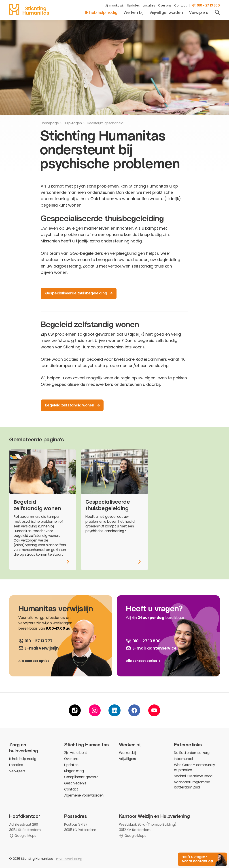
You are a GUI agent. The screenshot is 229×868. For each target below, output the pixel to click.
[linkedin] (114, 710)
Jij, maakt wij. (115, 5)
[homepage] (29, 9)
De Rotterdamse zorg (192, 753)
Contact (180, 5)
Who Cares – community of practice (194, 767)
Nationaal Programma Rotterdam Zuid (192, 785)
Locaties (149, 5)
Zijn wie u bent (76, 753)
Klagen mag (74, 771)
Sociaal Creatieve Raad (193, 776)
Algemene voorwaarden (84, 795)
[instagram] (95, 710)
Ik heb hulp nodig (101, 13)
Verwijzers (199, 13)
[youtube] (154, 710)
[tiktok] (75, 710)
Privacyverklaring (69, 859)
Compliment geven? (81, 777)
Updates (133, 5)
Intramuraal (183, 759)
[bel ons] (35, 641)
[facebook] (134, 710)
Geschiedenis (75, 783)
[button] (202, 859)
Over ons (165, 5)
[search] (217, 13)
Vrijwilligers (127, 759)
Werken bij (133, 13)
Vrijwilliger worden (166, 13)
